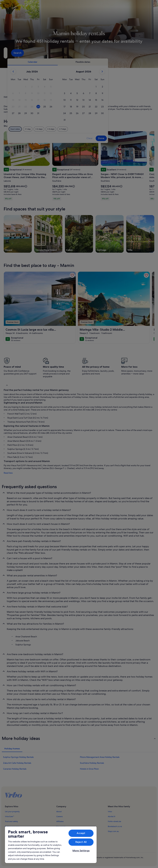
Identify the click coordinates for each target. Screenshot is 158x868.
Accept (81, 833)
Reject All (81, 842)
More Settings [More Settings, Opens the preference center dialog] (81, 851)
